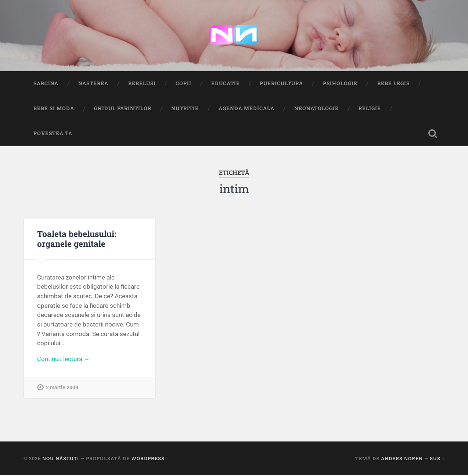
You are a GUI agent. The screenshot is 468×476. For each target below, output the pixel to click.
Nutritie (185, 109)
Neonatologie (316, 109)
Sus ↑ (437, 459)
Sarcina (46, 84)
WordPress (148, 459)
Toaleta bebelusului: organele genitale (77, 239)
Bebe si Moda (54, 109)
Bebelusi (142, 84)
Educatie (226, 84)
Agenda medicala (246, 109)
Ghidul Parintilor (123, 109)
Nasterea (93, 84)
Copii (183, 84)
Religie (370, 109)
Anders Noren (402, 459)
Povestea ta (53, 134)
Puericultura (281, 84)
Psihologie (340, 84)
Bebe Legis (393, 84)
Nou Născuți (61, 459)
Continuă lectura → (64, 360)
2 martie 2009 (62, 389)
